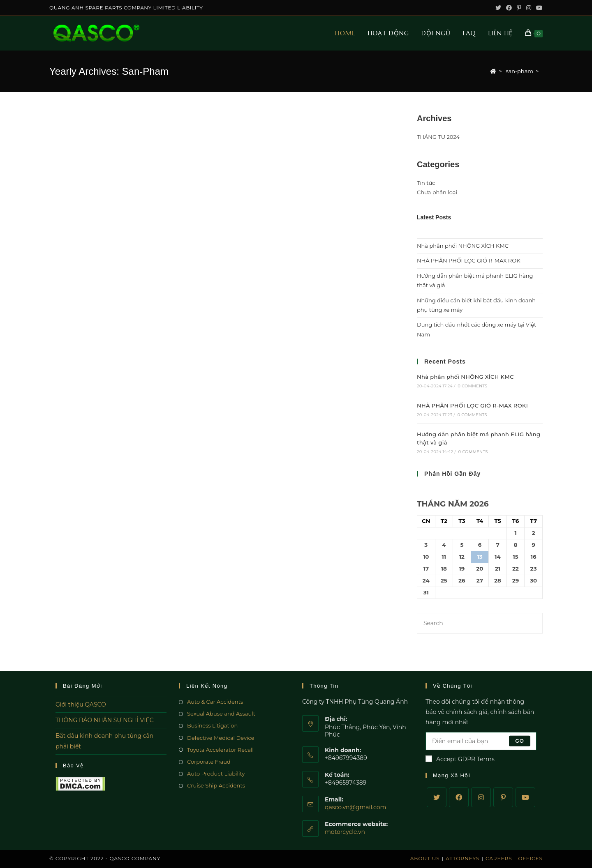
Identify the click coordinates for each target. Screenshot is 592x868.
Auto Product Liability (216, 774)
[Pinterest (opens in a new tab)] (519, 8)
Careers (499, 858)
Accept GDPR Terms (460, 759)
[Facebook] (459, 797)
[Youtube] (525, 797)
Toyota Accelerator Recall (220, 750)
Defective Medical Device (221, 738)
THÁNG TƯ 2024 (438, 137)
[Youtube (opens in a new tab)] (538, 8)
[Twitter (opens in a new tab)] (498, 8)
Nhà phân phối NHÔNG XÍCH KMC (463, 246)
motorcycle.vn (345, 832)
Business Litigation (212, 725)
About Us (425, 858)
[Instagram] (481, 797)
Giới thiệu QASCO (81, 705)
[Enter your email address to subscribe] (481, 741)
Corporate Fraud (209, 762)
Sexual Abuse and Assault (221, 714)
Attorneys (462, 858)
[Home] (493, 71)
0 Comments (472, 386)
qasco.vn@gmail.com (355, 807)
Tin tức (426, 183)
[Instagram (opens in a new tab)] (529, 8)
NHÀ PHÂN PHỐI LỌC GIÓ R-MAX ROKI (469, 260)
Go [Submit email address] (520, 741)
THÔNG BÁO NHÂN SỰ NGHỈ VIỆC (105, 720)
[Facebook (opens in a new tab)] (509, 8)
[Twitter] (437, 797)
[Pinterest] (503, 797)
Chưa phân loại (437, 192)
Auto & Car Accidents (215, 702)
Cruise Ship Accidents (216, 785)
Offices (530, 858)
